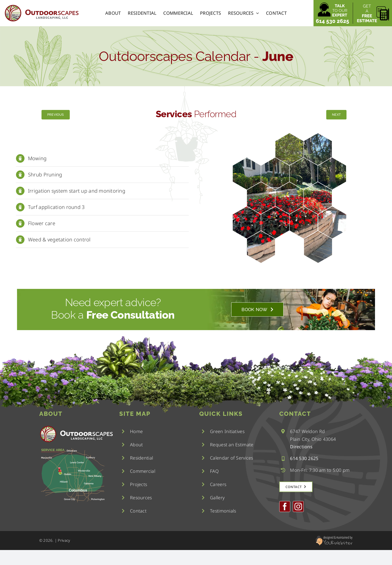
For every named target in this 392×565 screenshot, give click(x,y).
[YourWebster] (334, 538)
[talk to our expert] (332, 5)
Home (136, 431)
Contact (138, 511)
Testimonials (223, 511)
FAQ (214, 471)
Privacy (64, 540)
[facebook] (285, 507)
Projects (138, 484)
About (136, 445)
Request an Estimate (232, 445)
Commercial (143, 471)
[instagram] (298, 507)
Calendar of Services (231, 458)
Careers (218, 484)
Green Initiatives (227, 431)
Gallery (217, 498)
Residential (141, 458)
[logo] (41, 6)
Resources (141, 498)
